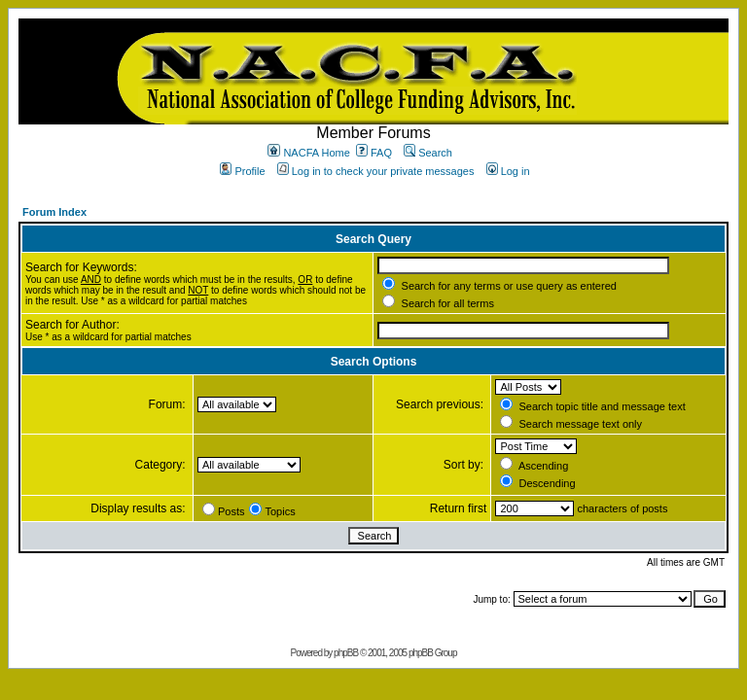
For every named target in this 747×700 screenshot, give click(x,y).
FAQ (374, 153)
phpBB (346, 653)
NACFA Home (308, 153)
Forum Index (54, 212)
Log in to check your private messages (376, 171)
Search (428, 153)
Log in (508, 171)
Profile (242, 171)
